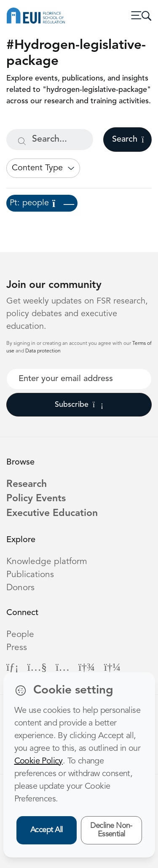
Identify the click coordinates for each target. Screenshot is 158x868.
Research (27, 485)
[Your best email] (79, 379)
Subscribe (79, 405)
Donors (20, 588)
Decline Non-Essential (111, 830)
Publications (30, 575)
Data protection (43, 351)
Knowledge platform (47, 562)
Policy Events (36, 499)
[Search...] (50, 140)
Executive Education (52, 514)
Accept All (47, 830)
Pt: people (42, 203)
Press (17, 648)
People (20, 635)
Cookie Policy (39, 761)
